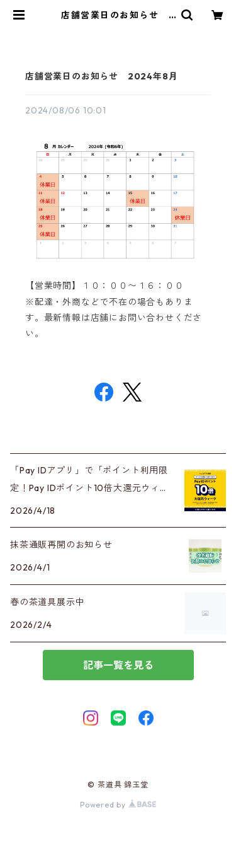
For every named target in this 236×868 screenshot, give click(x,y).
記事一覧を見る (118, 665)
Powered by (118, 805)
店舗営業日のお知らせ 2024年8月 (101, 76)
